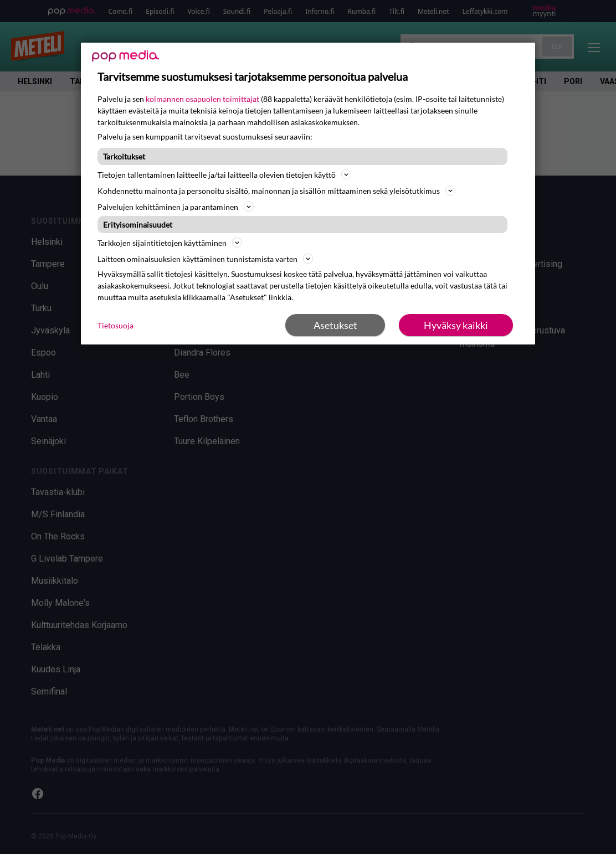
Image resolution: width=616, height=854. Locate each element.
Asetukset (335, 325)
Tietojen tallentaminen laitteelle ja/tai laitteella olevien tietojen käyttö (224, 174)
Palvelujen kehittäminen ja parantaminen (176, 207)
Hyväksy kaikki (456, 325)
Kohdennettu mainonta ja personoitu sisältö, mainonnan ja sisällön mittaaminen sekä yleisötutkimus (276, 191)
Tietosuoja (115, 325)
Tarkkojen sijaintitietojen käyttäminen (170, 243)
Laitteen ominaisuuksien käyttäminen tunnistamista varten (205, 259)
